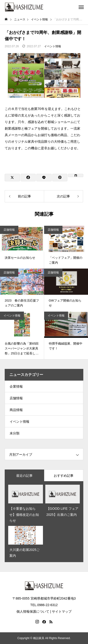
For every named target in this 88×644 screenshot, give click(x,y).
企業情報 (16, 386)
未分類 (15, 433)
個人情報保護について (33, 611)
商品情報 (16, 410)
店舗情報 (9, 230)
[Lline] (44, 178)
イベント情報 (53, 46)
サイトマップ (62, 611)
